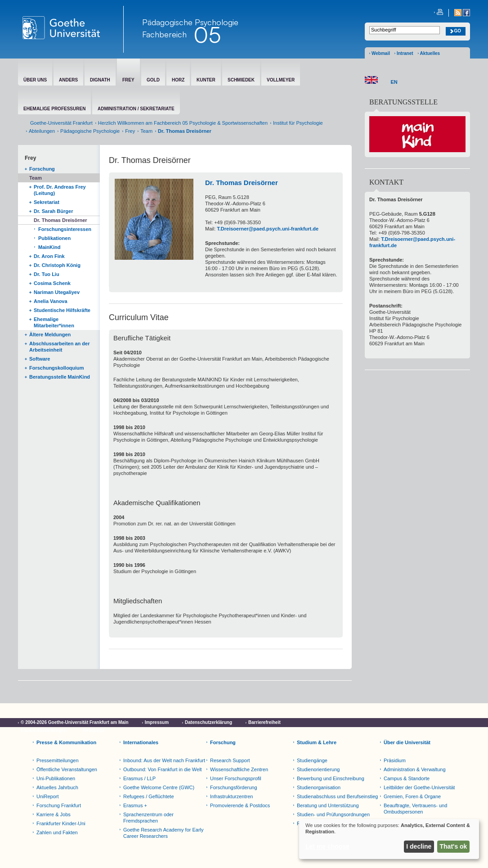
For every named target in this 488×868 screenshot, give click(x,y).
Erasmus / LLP (139, 778)
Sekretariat (47, 202)
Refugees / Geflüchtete (149, 796)
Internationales (141, 742)
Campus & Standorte (407, 778)
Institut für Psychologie (298, 123)
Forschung (42, 169)
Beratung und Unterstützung (328, 805)
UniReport (48, 796)
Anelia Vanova (51, 301)
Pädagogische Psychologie (90, 131)
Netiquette (94, 730)
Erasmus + (135, 805)
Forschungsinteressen (65, 229)
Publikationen (54, 238)
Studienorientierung (318, 769)
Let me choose (327, 846)
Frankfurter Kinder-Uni (61, 823)
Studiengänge (312, 760)
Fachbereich (164, 34)
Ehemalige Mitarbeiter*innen (54, 322)
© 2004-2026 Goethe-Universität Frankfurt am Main (75, 722)
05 (207, 35)
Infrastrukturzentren (231, 796)
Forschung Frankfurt (59, 805)
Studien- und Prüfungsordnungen (333, 814)
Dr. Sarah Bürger (53, 211)
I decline (419, 846)
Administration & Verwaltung (415, 769)
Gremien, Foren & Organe (412, 796)
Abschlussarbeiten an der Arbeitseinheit (60, 347)
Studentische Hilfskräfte (62, 310)
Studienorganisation (319, 787)
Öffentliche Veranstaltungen (67, 769)
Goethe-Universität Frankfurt (61, 123)
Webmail (381, 53)
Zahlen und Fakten (57, 832)
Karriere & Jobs (54, 814)
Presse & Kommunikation (66, 742)
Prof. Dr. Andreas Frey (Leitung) (60, 190)
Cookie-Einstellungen (44, 730)
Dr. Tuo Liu (47, 274)
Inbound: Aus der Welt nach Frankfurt (164, 760)
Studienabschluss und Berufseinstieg (337, 796)
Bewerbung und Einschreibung (331, 778)
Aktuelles (430, 53)
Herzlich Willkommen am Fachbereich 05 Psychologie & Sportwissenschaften (183, 123)
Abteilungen (42, 131)
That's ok (454, 846)
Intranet (405, 53)
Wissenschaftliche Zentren (239, 769)
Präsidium (395, 760)
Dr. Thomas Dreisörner (60, 220)
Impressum (157, 722)
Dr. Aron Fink (49, 256)
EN (394, 82)
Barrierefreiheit (264, 722)
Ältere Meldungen (50, 335)
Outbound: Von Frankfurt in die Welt (163, 769)
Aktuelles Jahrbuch (57, 787)
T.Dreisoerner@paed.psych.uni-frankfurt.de (268, 229)
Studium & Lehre (317, 742)
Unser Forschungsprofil (236, 778)
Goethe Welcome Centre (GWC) (159, 787)
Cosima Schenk (52, 283)
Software (40, 359)
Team (146, 131)
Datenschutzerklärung (208, 722)
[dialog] (389, 839)
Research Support (230, 760)
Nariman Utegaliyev (57, 292)
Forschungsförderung (234, 787)
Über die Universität (407, 742)
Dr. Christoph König (57, 265)
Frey (130, 131)
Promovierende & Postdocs (240, 805)
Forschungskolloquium (57, 368)
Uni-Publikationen (56, 778)
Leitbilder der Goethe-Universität (419, 787)
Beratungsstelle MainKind (60, 377)
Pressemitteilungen (58, 760)
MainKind (49, 247)
